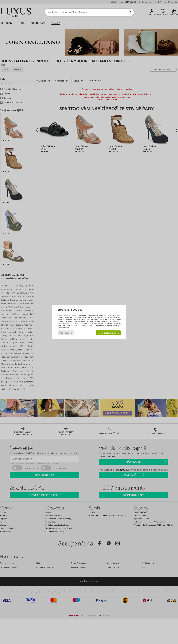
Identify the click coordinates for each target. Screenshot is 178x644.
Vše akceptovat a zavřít (108, 333)
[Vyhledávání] (129, 12)
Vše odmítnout (66, 333)
